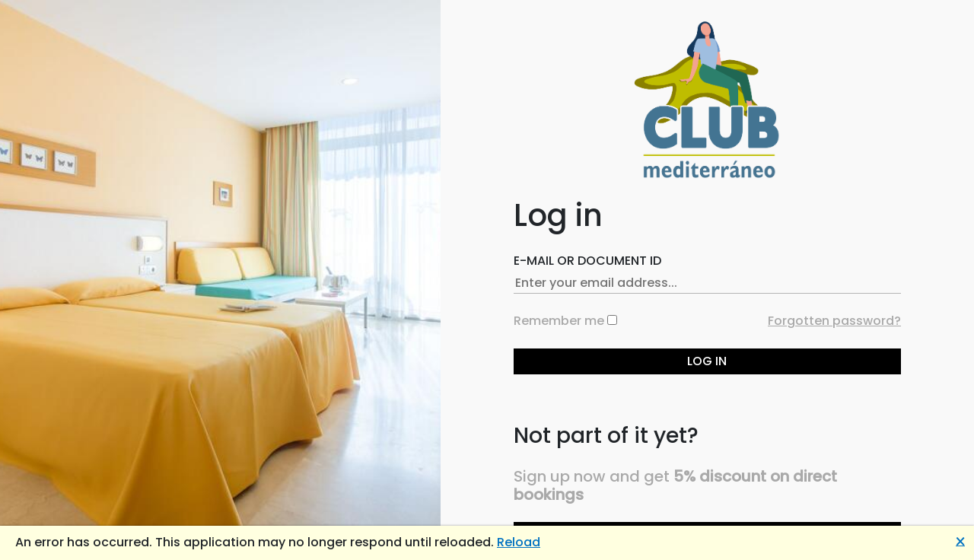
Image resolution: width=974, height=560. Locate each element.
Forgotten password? (834, 321)
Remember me (559, 321)
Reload (519, 542)
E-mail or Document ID (587, 261)
